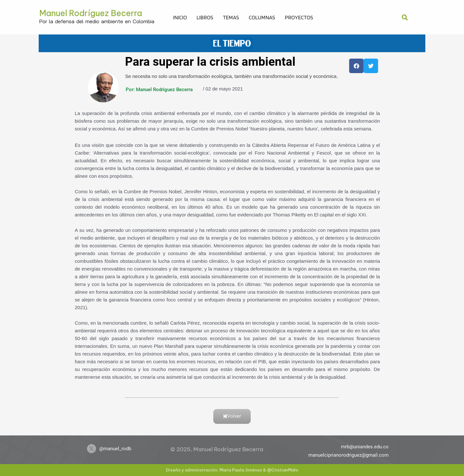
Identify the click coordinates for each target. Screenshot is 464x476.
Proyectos (299, 17)
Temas (231, 17)
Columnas (262, 17)
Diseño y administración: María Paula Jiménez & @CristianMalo (232, 470)
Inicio (180, 17)
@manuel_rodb (115, 449)
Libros (205, 17)
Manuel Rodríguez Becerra (91, 13)
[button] (405, 17)
